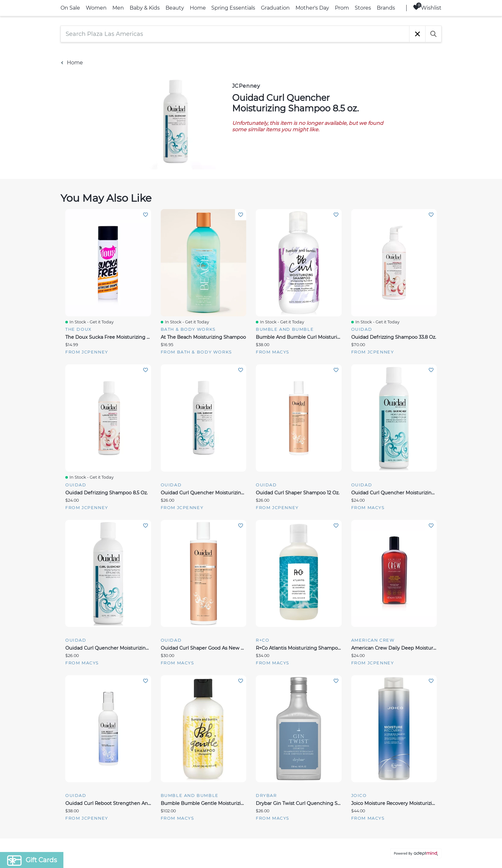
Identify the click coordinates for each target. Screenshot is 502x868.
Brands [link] (386, 8)
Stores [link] (363, 8)
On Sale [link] (70, 8)
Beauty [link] (175, 8)
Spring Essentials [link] (233, 8)
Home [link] (198, 8)
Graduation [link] (275, 8)
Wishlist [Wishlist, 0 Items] (427, 8)
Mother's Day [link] (312, 8)
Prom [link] (342, 8)
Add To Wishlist (146, 215)
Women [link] (96, 8)
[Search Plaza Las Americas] (235, 34)
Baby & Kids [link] (145, 8)
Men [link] (118, 8)
